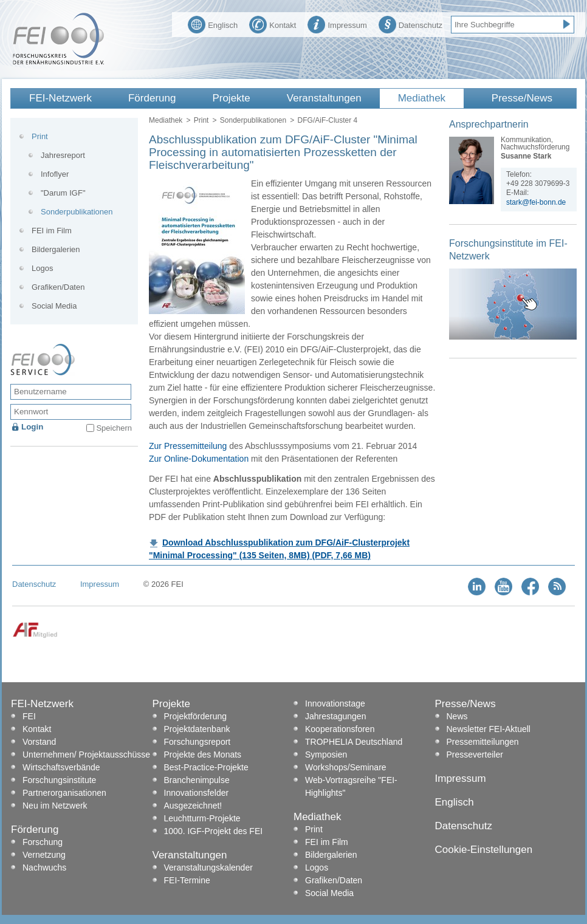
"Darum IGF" (63, 193)
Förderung (152, 98)
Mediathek (422, 98)
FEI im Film (52, 231)
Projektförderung (196, 716)
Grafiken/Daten (58, 287)
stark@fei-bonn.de (536, 202)
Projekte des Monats (203, 755)
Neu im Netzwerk (55, 806)
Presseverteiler (475, 755)
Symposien (326, 755)
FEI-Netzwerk (60, 98)
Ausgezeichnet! (193, 806)
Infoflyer (55, 174)
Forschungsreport (197, 742)
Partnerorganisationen (64, 793)
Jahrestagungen (335, 716)
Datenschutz (410, 24)
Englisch (213, 24)
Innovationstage (335, 703)
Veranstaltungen (324, 98)
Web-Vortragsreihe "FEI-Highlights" (351, 786)
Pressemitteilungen (483, 742)
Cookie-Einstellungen (484, 850)
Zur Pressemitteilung (188, 446)
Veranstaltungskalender (208, 868)
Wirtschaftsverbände (61, 767)
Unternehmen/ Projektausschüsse (86, 755)
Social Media (54, 306)
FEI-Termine (187, 880)
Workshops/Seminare (346, 767)
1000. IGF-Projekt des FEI (214, 831)
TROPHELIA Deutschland (354, 742)
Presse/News (522, 98)
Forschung (43, 842)
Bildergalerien (56, 249)
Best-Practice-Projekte (206, 767)
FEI (29, 716)
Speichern (114, 428)
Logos (42, 268)
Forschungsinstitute (59, 780)
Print (201, 120)
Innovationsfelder (197, 793)
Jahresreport (63, 155)
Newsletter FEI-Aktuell (489, 729)
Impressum (337, 24)
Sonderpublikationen (253, 120)
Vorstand (39, 742)
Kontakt (273, 24)
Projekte (231, 98)
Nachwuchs (44, 868)
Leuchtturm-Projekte (202, 818)
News (457, 716)
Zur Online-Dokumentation (199, 459)
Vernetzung (44, 855)
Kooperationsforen (340, 729)
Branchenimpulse (197, 780)
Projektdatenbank (197, 729)
